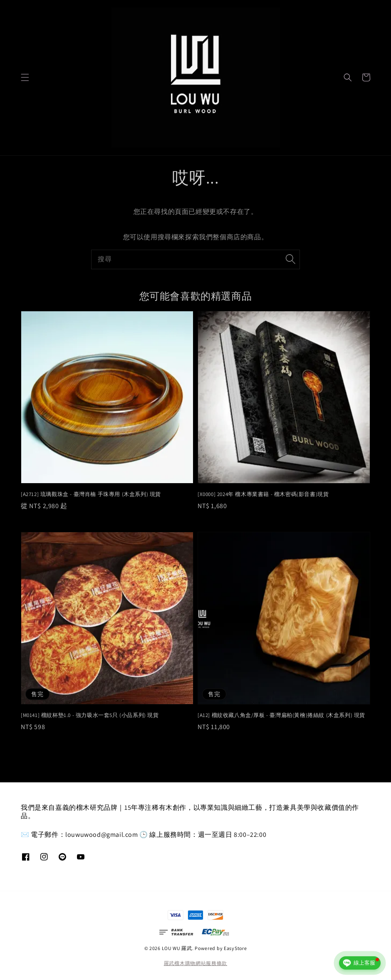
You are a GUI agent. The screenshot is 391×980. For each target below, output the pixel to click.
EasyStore (235, 948)
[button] (25, 77)
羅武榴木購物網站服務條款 (195, 963)
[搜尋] (290, 259)
